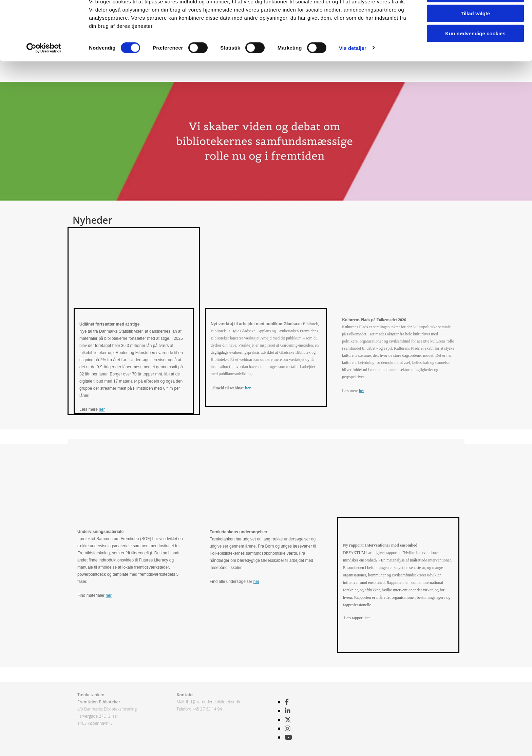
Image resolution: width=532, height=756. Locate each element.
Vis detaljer (353, 71)
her (102, 409)
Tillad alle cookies (475, 17)
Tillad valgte (475, 37)
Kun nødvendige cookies (475, 57)
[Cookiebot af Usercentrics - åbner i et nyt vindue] (44, 71)
